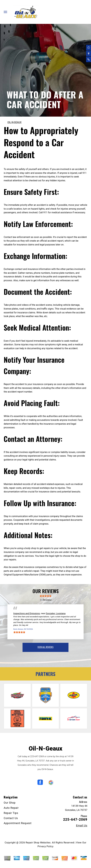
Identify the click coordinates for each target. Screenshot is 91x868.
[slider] (45, 596)
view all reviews (45, 647)
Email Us (82, 826)
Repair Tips (11, 813)
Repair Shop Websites (38, 843)
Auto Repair (11, 808)
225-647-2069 (37, 756)
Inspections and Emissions (27, 613)
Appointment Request (18, 823)
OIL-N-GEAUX (14, 122)
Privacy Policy (45, 846)
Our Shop (10, 803)
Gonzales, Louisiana (56, 613)
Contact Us (11, 818)
